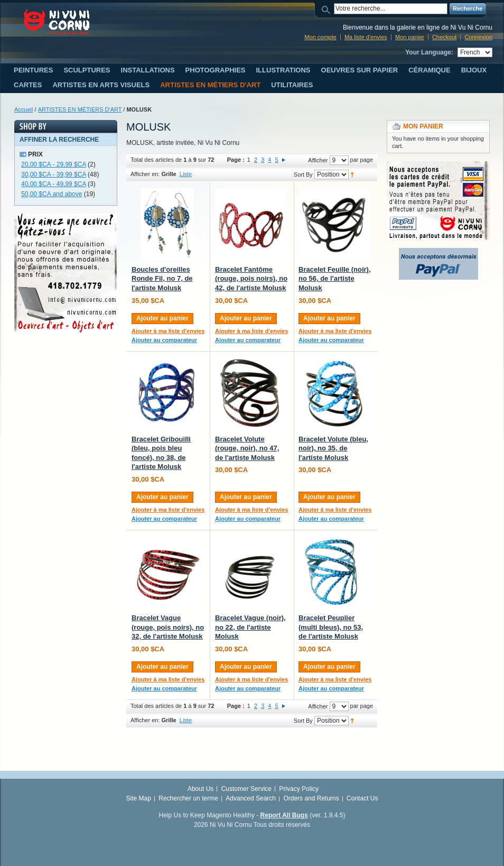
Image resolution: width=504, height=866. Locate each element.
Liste (186, 174)
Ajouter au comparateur (164, 340)
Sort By (303, 174)
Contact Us (362, 798)
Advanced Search (251, 798)
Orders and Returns (311, 798)
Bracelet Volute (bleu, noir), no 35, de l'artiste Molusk (333, 448)
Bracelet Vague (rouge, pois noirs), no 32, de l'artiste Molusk (168, 627)
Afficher (318, 160)
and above (52, 194)
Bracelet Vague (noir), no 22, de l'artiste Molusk (250, 627)
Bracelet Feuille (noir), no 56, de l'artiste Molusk (335, 279)
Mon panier (410, 37)
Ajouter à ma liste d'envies (168, 331)
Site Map (139, 798)
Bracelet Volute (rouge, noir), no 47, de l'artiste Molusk (247, 448)
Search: (328, 9)
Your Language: (429, 52)
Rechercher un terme (188, 798)
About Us (200, 789)
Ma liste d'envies (366, 37)
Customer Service (246, 789)
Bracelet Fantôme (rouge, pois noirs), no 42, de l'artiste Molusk (251, 279)
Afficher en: (145, 174)
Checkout (444, 37)
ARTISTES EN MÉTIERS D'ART (80, 109)
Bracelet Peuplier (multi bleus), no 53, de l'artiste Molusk (331, 627)
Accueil (24, 109)
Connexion (478, 37)
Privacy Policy (299, 789)
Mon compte (320, 37)
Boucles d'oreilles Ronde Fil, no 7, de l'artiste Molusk (162, 279)
